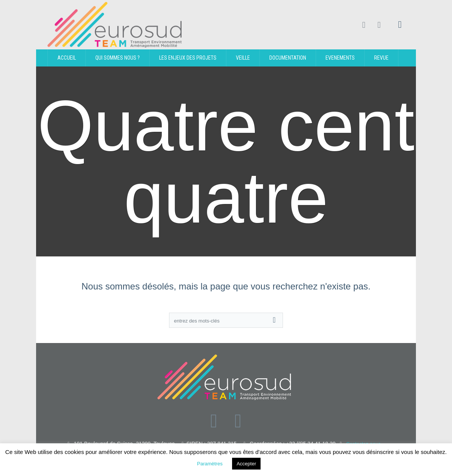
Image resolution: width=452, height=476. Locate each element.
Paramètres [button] (210, 464)
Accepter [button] (246, 464)
